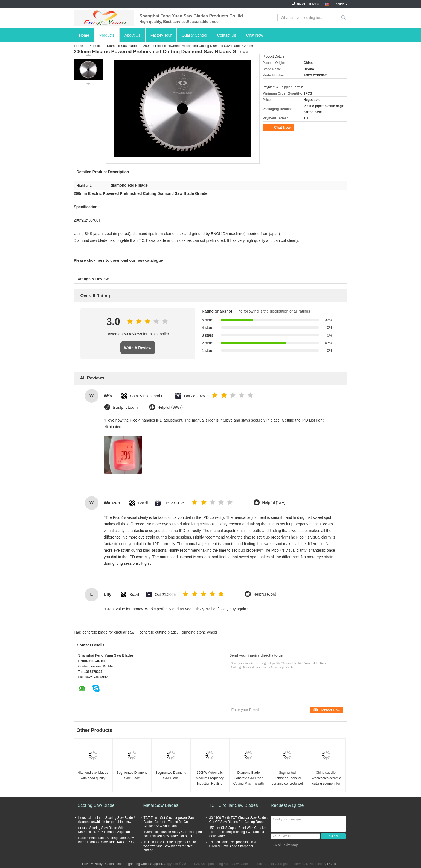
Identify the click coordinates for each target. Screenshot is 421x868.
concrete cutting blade (158, 632)
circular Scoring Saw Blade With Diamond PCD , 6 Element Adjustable (105, 830)
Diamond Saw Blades (123, 46)
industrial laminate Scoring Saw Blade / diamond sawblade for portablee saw (106, 820)
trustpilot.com (125, 407)
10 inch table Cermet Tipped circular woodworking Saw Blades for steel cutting (170, 846)
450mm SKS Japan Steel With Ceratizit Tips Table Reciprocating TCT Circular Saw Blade (238, 832)
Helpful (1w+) (274, 503)
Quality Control (194, 35)
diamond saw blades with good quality (93, 775)
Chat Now (255, 35)
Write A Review (138, 348)
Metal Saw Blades (161, 805)
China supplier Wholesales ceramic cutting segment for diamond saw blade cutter (326, 779)
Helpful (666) (265, 594)
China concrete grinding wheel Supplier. (135, 864)
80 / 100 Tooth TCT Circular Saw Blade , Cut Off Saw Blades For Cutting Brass (239, 820)
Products (107, 35)
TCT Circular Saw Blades (233, 805)
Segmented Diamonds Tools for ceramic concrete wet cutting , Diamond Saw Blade (287, 779)
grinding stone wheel (199, 632)
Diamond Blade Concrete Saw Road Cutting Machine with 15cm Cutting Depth (249, 779)
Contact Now (327, 710)
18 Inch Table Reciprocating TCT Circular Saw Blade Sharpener (233, 844)
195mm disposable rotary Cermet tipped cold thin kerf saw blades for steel (173, 834)
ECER (332, 864)
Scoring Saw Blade (96, 805)
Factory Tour (161, 35)
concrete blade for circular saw (108, 632)
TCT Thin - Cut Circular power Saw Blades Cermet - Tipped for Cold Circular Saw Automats (169, 822)
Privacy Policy (92, 864)
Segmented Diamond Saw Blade (132, 775)
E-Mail (276, 845)
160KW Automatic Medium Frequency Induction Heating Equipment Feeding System (210, 779)
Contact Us (227, 35)
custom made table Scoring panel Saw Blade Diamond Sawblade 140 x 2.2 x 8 (107, 840)
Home (84, 35)
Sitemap (291, 845)
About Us (132, 35)
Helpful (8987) (170, 407)
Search (344, 18)
